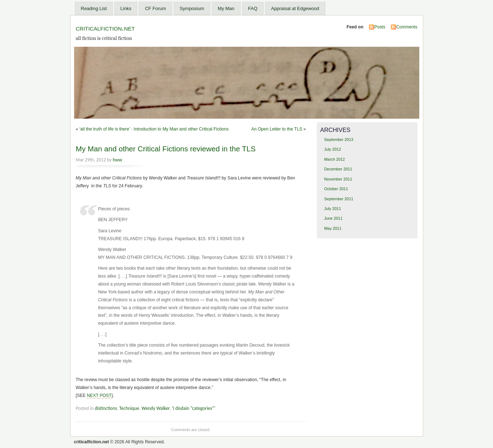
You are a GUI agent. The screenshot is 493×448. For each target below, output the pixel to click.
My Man (226, 8)
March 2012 (334, 159)
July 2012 (332, 149)
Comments (407, 27)
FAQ (253, 8)
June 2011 (333, 218)
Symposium (192, 8)
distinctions (106, 408)
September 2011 (339, 199)
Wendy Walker (156, 408)
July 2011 (332, 209)
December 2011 (338, 169)
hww (118, 160)
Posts (380, 27)
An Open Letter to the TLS (277, 129)
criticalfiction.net (105, 28)
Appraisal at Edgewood (295, 8)
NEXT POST (99, 396)
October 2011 (336, 189)
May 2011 (333, 228)
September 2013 (339, 140)
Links (126, 8)
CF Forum (156, 8)
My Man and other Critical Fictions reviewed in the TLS (166, 149)
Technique (129, 408)
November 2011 (338, 179)
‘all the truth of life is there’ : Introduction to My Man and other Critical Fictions (154, 129)
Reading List (94, 8)
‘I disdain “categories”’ (194, 408)
